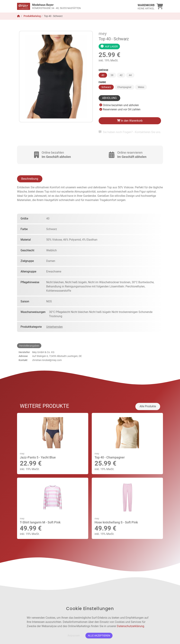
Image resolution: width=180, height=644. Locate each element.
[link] (72, 6)
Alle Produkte (148, 406)
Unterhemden (54, 327)
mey (103, 34)
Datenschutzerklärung (131, 626)
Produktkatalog (32, 16)
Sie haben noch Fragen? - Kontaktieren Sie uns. (130, 132)
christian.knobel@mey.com (47, 360)
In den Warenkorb (130, 121)
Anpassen (74, 635)
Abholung (109, 98)
